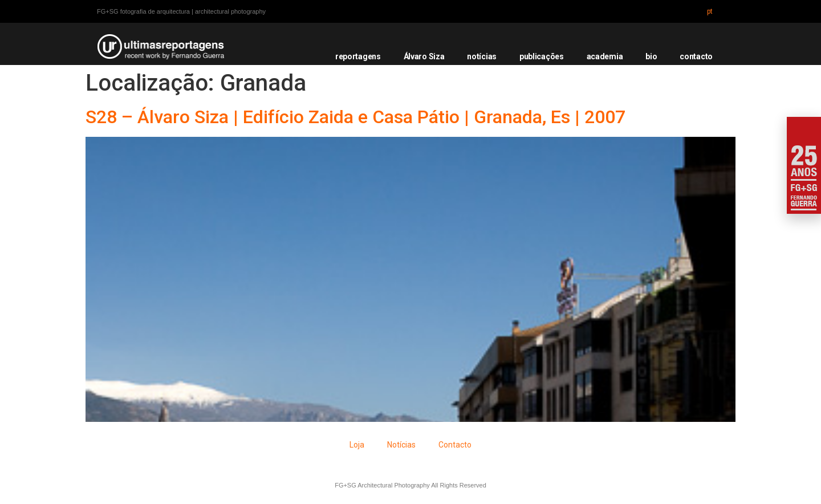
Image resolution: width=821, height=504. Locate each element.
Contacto (455, 445)
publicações (542, 56)
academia (605, 56)
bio (651, 56)
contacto (696, 56)
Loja (357, 445)
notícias (482, 56)
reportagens (358, 56)
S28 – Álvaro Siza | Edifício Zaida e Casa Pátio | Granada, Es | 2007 (355, 117)
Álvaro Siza (424, 56)
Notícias (401, 445)
